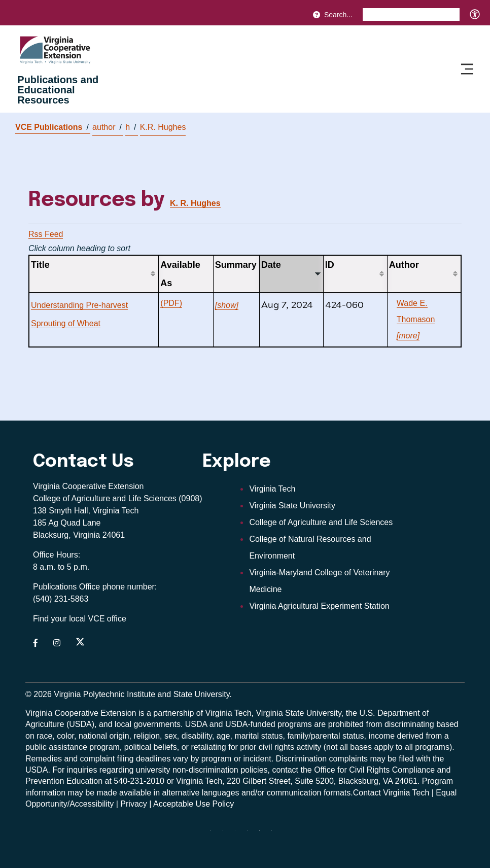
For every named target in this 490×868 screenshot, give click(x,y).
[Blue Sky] (215, 834)
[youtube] (275, 834)
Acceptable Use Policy (194, 804)
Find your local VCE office (80, 619)
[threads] (239, 834)
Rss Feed (46, 234)
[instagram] (251, 834)
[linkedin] (263, 834)
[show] (227, 305)
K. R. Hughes (195, 203)
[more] (408, 336)
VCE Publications (52, 127)
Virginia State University (292, 506)
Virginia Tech (272, 489)
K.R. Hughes (163, 127)
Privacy (133, 804)
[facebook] (227, 834)
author (107, 127)
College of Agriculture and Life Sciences (321, 522)
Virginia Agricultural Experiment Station (319, 606)
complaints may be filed (372, 759)
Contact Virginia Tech (391, 793)
